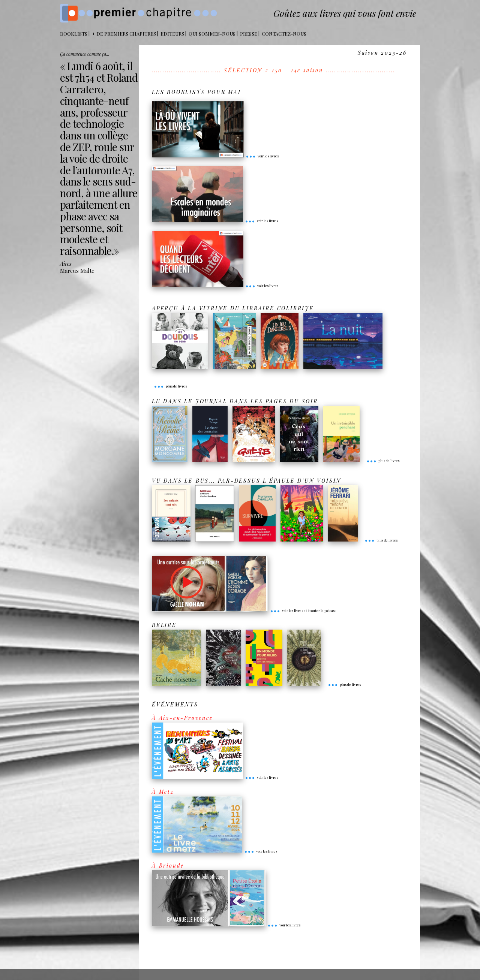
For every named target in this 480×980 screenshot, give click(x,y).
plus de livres (170, 386)
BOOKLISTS (74, 34)
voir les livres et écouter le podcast (303, 610)
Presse (249, 34)
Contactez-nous (284, 34)
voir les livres (262, 156)
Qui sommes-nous (212, 34)
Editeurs (172, 34)
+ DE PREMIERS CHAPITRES (124, 34)
